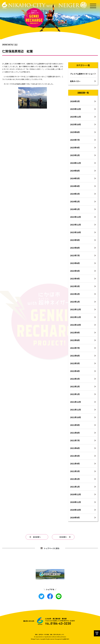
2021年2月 (75, 479)
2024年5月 (75, 178)
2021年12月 (76, 402)
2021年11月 (76, 410)
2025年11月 (76, 117)
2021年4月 (75, 464)
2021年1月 (75, 487)
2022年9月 (75, 333)
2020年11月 (76, 502)
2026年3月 (75, 101)
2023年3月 (75, 286)
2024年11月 (76, 163)
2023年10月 (76, 232)
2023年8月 (75, 248)
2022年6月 (75, 356)
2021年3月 (75, 471)
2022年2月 (75, 386)
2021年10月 (76, 417)
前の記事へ (37, 537)
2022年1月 (75, 394)
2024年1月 (75, 209)
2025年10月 (76, 124)
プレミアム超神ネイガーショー (82, 74)
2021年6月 (75, 448)
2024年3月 (75, 194)
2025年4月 (75, 148)
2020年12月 (76, 494)
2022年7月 (75, 348)
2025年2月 (75, 155)
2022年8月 (75, 340)
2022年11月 (76, 317)
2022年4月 (75, 371)
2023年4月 (75, 279)
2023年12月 (76, 217)
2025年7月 (75, 140)
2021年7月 (75, 440)
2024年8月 (75, 171)
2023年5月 (75, 271)
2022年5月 (75, 363)
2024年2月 (75, 201)
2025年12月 (76, 109)
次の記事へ (63, 537)
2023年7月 (75, 255)
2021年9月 (75, 425)
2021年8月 (75, 433)
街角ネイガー (75, 81)
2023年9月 (75, 240)
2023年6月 (75, 263)
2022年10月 (76, 325)
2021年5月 (75, 456)
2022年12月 (76, 309)
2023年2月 (75, 294)
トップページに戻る (52, 548)
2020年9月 (75, 517)
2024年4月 (75, 186)
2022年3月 (75, 379)
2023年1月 (75, 302)
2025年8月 (75, 132)
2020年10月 (76, 510)
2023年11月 (76, 225)
